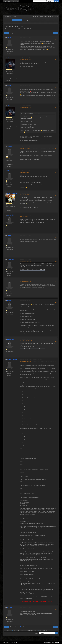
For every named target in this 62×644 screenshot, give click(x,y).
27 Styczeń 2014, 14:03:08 (25, 148)
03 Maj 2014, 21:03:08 (24, 217)
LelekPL (35, 23)
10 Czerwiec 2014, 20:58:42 (25, 261)
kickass (9, 280)
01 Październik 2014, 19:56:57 (26, 341)
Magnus (9, 300)
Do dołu (7, 33)
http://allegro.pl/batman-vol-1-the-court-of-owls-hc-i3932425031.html (36, 156)
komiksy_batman (12, 360)
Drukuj (55, 33)
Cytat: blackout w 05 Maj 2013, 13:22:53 (31, 114)
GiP (8, 171)
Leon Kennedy (30, 23)
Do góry (7, 627)
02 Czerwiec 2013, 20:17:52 (25, 87)
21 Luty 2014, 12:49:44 (24, 172)
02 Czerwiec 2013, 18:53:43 (25, 59)
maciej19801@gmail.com (26, 598)
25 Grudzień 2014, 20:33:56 (25, 361)
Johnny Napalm (12, 193)
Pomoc (45, 642)
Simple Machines (14, 642)
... (17, 33)
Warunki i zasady (51, 642)
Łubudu (9, 147)
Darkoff (9, 235)
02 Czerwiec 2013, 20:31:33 (25, 107)
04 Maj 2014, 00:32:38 (24, 237)
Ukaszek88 (10, 215)
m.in (24, 181)
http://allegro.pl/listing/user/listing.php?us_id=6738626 (33, 178)
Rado (9, 58)
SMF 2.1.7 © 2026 (7, 642)
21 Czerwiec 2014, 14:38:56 (25, 282)
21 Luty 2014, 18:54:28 (24, 195)
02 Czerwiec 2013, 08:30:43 (25, 39)
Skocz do (36, 633)
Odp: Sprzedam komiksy (25, 37)
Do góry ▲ (57, 642)
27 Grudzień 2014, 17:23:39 (25, 609)
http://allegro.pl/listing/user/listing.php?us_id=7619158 (33, 222)
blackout (10, 37)
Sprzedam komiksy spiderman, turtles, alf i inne (31, 360)
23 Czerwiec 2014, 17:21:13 (25, 302)
